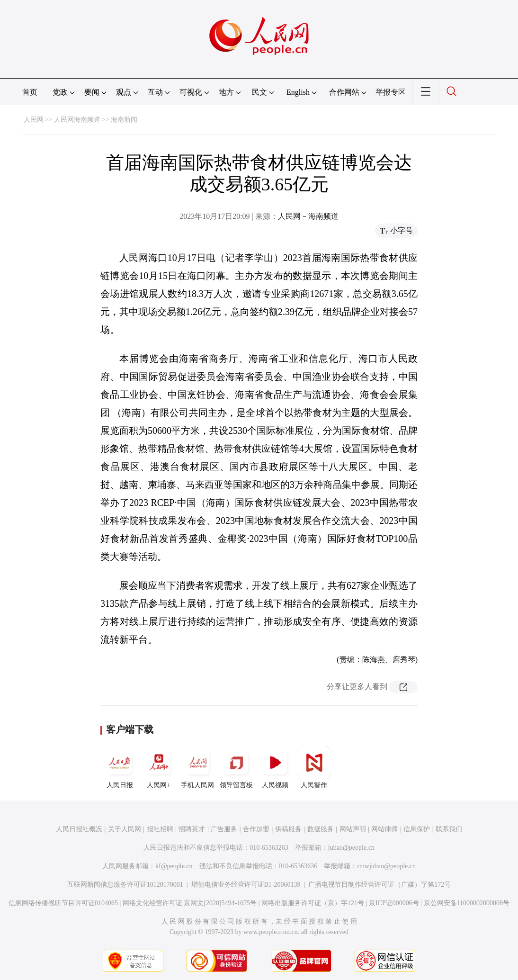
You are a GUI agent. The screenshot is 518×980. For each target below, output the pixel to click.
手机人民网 (197, 767)
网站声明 (353, 829)
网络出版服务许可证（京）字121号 (313, 903)
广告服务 (224, 829)
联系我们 (449, 829)
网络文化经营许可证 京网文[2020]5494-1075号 (190, 903)
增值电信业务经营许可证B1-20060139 (246, 885)
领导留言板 (236, 767)
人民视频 (275, 767)
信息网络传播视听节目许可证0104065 (63, 903)
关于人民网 (125, 829)
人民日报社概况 (79, 829)
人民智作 (314, 767)
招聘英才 (192, 829)
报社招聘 (160, 829)
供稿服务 (288, 829)
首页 (30, 92)
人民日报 (120, 767)
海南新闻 (124, 120)
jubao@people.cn (351, 848)
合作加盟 (256, 829)
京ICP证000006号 (394, 903)
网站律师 (384, 829)
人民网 (34, 120)
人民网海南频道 (77, 120)
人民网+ (159, 767)
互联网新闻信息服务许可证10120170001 (125, 885)
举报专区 (391, 92)
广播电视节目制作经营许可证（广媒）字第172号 (380, 885)
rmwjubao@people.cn (386, 866)
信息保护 (417, 829)
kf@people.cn (174, 866)
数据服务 (321, 829)
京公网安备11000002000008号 (467, 903)
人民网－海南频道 (308, 216)
